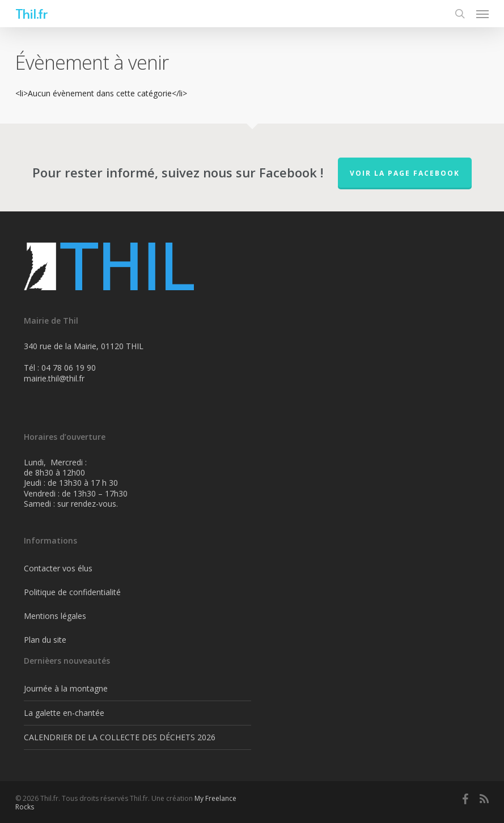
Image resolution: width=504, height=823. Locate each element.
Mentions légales (55, 616)
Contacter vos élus (58, 568)
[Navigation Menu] (482, 14)
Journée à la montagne (66, 688)
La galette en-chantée (64, 713)
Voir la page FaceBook (405, 173)
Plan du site (45, 640)
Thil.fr (31, 14)
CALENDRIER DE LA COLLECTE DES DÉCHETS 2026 (120, 737)
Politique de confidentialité (72, 592)
